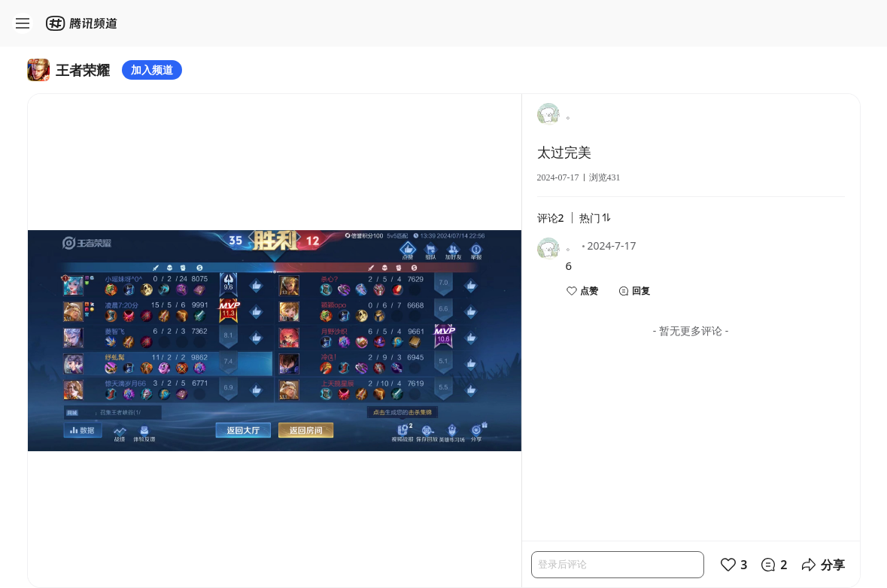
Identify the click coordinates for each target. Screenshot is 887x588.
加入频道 (152, 70)
